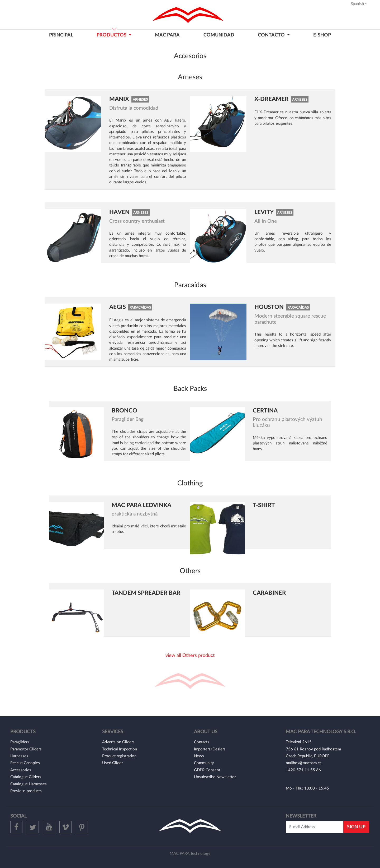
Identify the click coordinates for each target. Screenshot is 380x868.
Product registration (119, 756)
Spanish (359, 4)
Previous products (26, 791)
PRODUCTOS (112, 35)
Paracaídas (140, 308)
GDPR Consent (207, 770)
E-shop (322, 35)
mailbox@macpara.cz (304, 763)
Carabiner (269, 593)
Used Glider (112, 763)
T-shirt (264, 505)
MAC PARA (167, 35)
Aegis (118, 307)
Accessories (21, 770)
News (199, 756)
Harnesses (19, 756)
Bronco (124, 411)
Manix (120, 99)
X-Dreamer (272, 99)
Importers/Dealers (210, 749)
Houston (270, 307)
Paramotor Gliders (26, 749)
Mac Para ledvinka (141, 505)
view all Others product (190, 655)
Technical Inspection (120, 749)
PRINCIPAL (61, 35)
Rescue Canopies (25, 763)
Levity (265, 212)
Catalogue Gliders (26, 777)
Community (204, 763)
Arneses (140, 100)
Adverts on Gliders (118, 742)
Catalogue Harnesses (28, 784)
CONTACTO (272, 35)
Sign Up (356, 827)
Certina (265, 411)
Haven (120, 212)
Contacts (202, 742)
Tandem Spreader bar (146, 593)
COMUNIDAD (219, 35)
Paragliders (20, 742)
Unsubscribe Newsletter (215, 777)
